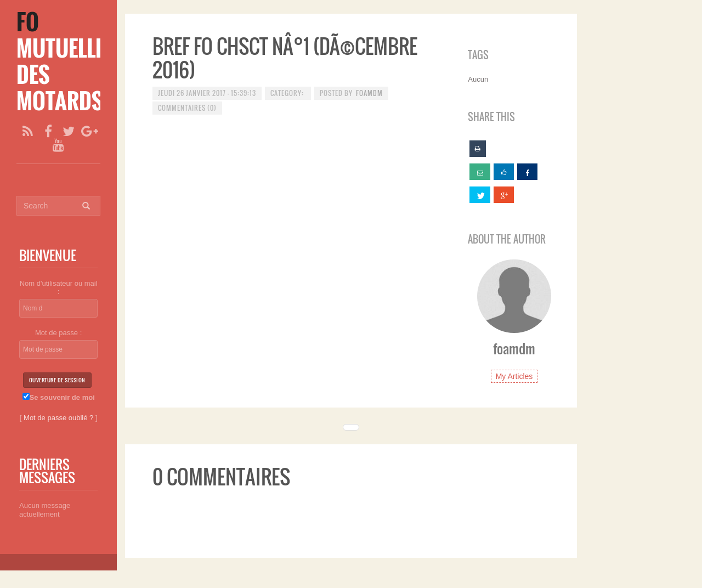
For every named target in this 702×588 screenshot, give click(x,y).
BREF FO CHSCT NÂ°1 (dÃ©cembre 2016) (285, 58)
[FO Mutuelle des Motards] (61, 61)
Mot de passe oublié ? (58, 418)
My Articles (514, 376)
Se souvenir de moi (59, 397)
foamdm (369, 93)
